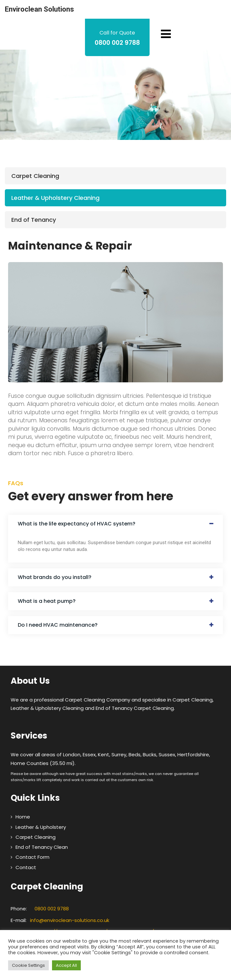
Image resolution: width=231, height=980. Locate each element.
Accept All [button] (66, 965)
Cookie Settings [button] (28, 965)
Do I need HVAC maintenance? (58, 625)
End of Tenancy (34, 220)
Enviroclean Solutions (39, 9)
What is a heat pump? (47, 601)
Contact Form (32, 857)
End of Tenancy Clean (42, 847)
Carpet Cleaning (35, 176)
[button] (115, 524)
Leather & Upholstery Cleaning (55, 198)
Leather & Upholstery (41, 827)
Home (23, 817)
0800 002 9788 (52, 909)
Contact (26, 867)
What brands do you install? (55, 577)
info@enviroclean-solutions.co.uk (70, 920)
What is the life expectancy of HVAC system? (77, 524)
